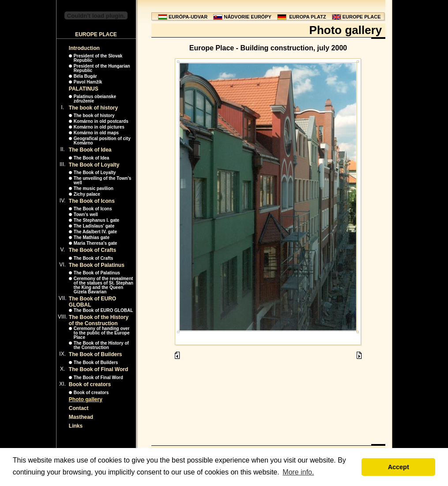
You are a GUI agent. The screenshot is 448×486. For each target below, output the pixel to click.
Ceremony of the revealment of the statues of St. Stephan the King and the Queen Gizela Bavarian (104, 285)
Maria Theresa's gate (96, 243)
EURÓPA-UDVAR (188, 17)
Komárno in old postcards (101, 121)
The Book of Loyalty (94, 165)
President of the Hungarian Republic (102, 68)
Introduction (84, 48)
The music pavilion (94, 188)
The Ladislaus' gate (94, 226)
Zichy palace (87, 194)
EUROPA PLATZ (308, 17)
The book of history (93, 108)
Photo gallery (86, 399)
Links (76, 426)
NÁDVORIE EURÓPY (248, 17)
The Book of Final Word (98, 369)
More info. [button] (298, 472)
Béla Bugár (85, 76)
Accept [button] (399, 467)
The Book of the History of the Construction (99, 320)
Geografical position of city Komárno (102, 141)
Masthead (81, 417)
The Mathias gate (92, 237)
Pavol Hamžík (88, 82)
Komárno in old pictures (99, 127)
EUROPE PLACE (362, 17)
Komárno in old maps (96, 133)
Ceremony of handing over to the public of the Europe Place (102, 333)
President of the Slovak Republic (98, 58)
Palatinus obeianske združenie (95, 99)
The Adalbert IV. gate (95, 232)
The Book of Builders (96, 354)
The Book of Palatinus (97, 265)
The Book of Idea (90, 150)
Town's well (86, 215)
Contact (79, 408)
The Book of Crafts (92, 250)
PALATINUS (84, 89)
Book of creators (90, 384)
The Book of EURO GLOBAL (103, 310)
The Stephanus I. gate (96, 220)
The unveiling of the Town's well (103, 180)
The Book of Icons (92, 201)
